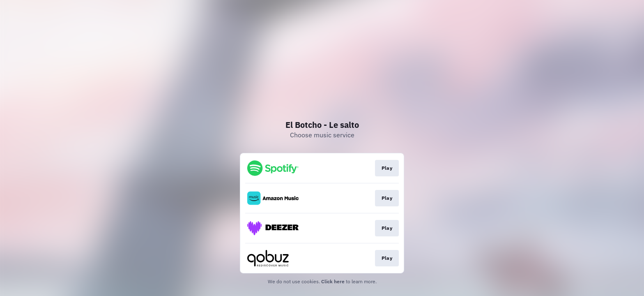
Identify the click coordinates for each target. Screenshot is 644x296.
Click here (333, 281)
